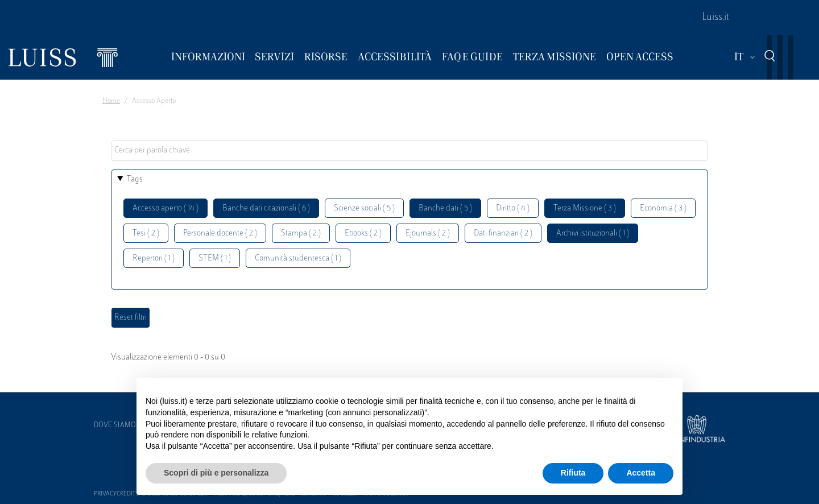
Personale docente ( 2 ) (220, 234)
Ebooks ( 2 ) (363, 234)
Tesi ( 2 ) (146, 234)
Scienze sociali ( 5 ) (364, 208)
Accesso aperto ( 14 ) (166, 208)
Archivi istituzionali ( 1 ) (593, 234)
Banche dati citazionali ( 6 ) (266, 208)
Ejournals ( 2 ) (428, 234)
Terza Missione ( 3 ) (585, 208)
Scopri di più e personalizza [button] (216, 473)
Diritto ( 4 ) (513, 208)
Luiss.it (715, 18)
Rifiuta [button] (573, 473)
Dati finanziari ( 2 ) (503, 234)
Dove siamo (115, 425)
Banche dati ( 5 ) (445, 208)
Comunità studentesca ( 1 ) (298, 259)
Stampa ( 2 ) (301, 234)
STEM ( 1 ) (215, 259)
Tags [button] (135, 179)
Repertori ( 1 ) (154, 259)
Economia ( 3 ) (663, 208)
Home (111, 101)
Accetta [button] (641, 473)
